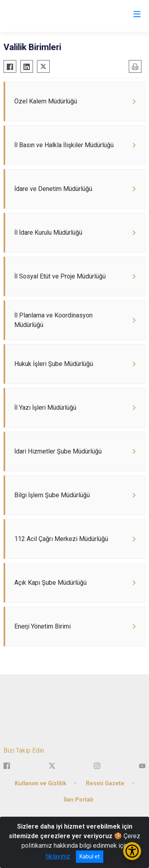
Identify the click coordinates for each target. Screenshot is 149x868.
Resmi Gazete (105, 783)
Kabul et (90, 856)
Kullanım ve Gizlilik (41, 783)
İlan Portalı (78, 800)
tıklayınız (58, 856)
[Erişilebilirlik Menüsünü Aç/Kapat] (132, 851)
